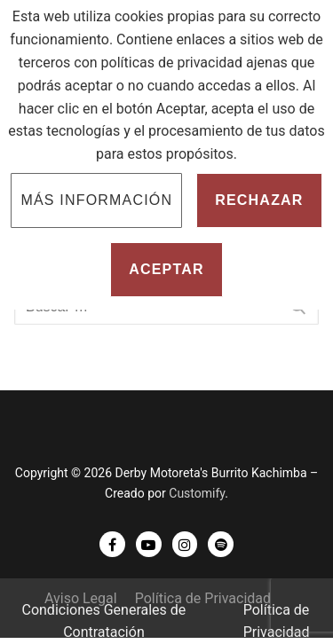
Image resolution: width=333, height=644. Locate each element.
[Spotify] (221, 544)
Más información (96, 200)
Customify (197, 493)
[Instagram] (185, 544)
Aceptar (166, 269)
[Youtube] (149, 544)
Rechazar (259, 200)
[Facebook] (112, 544)
